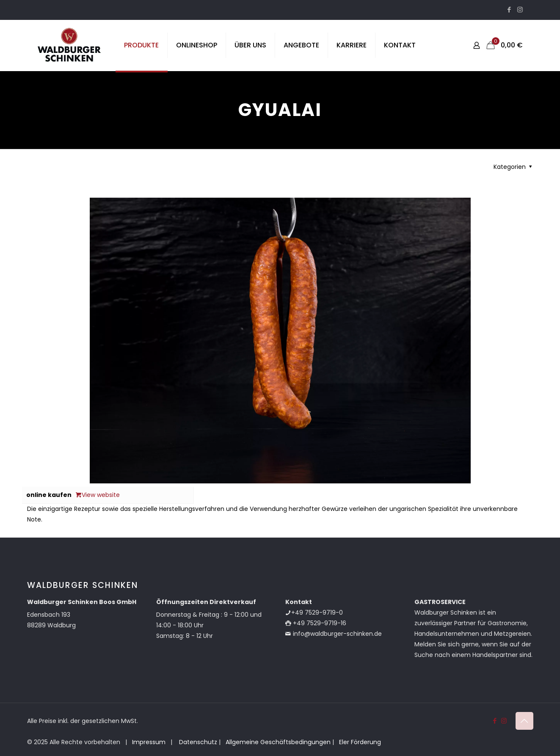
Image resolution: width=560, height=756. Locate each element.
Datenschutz (197, 742)
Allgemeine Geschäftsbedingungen (278, 742)
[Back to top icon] (524, 721)
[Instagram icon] (520, 10)
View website (98, 495)
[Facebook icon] (509, 10)
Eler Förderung (360, 742)
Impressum (149, 742)
